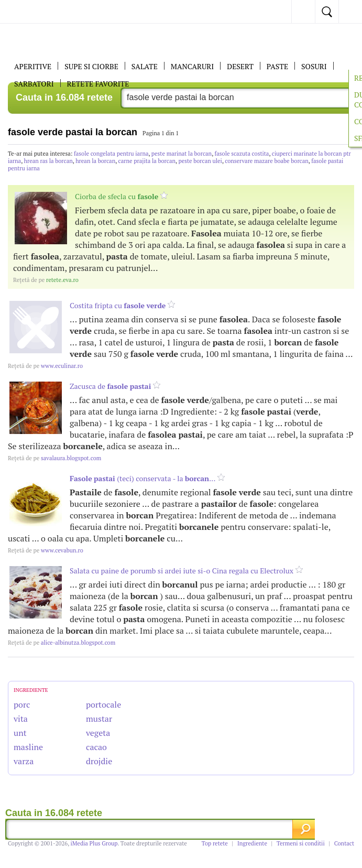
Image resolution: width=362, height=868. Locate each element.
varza (24, 761)
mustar (99, 719)
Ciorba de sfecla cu (117, 196)
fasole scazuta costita (242, 154)
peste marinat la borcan (182, 154)
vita (21, 719)
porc (22, 704)
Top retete (215, 843)
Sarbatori (34, 84)
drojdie (99, 761)
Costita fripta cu (118, 305)
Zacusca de (110, 386)
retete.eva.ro (46, 280)
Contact (344, 843)
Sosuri (314, 66)
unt (20, 733)
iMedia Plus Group (94, 843)
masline (28, 747)
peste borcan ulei (200, 161)
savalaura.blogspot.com (54, 458)
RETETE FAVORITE (98, 84)
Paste (277, 66)
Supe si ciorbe (91, 66)
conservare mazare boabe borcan (267, 161)
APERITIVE (33, 66)
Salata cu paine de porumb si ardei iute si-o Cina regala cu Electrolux (182, 571)
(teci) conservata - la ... (143, 478)
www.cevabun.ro (46, 550)
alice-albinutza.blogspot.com (62, 643)
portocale (103, 704)
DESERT (240, 66)
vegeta (98, 733)
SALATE (145, 66)
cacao (96, 747)
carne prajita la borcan (147, 161)
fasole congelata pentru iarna (111, 154)
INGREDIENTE (31, 690)
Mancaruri (192, 66)
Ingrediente (252, 843)
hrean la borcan (95, 161)
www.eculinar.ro (45, 366)
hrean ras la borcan (48, 161)
